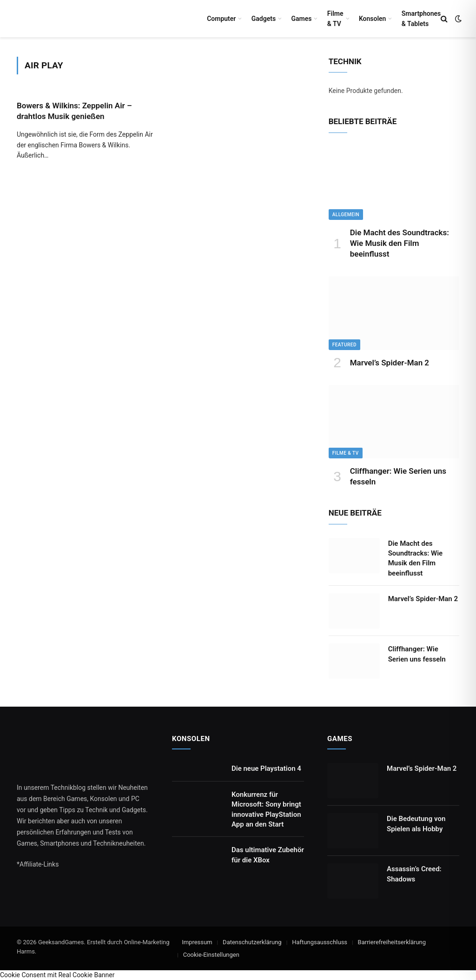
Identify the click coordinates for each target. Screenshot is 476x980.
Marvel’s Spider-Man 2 (390, 363)
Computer (221, 19)
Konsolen (373, 19)
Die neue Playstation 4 (266, 768)
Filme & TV (335, 19)
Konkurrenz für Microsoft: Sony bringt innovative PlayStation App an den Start (266, 809)
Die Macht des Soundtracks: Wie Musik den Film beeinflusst (400, 243)
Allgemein (346, 215)
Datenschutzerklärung (252, 942)
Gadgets (264, 19)
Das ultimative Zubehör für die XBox (268, 855)
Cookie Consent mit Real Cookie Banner (57, 975)
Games (301, 19)
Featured (344, 345)
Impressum (197, 942)
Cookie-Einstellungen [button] (211, 955)
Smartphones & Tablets (421, 19)
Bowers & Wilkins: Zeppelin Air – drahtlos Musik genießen (74, 111)
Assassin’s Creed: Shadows (414, 874)
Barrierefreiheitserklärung (392, 942)
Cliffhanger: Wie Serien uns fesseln (398, 476)
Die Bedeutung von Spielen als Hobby (416, 824)
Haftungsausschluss (320, 942)
